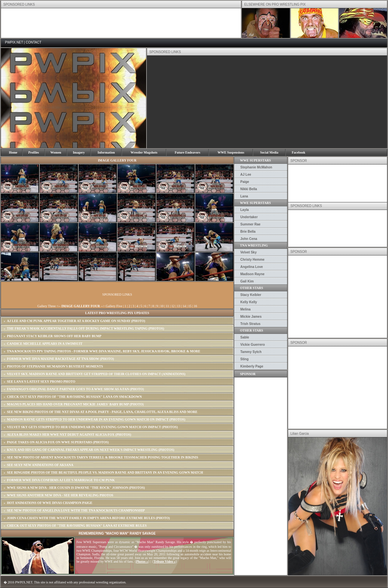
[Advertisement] (121, 23)
